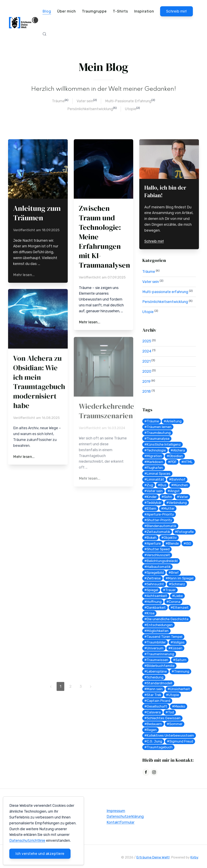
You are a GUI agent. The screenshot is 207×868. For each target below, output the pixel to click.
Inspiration (144, 11)
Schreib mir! (176, 11)
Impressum (116, 812)
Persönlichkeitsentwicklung (90, 109)
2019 (146, 382)
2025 (147, 341)
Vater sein (85, 101)
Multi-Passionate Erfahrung (128, 101)
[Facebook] (146, 772)
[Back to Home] (24, 23)
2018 (147, 391)
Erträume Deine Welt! (153, 858)
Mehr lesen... (24, 275)
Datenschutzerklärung (125, 817)
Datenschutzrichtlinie (27, 841)
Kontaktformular (120, 823)
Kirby (194, 858)
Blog (47, 11)
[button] (44, 34)
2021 (146, 361)
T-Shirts (120, 11)
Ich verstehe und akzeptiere (40, 854)
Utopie (131, 109)
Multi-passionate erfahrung (165, 292)
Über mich (67, 11)
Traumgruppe (94, 11)
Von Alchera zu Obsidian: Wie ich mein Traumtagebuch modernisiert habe (39, 383)
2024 (147, 351)
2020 (147, 371)
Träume (58, 101)
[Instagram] (154, 772)
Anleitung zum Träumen (37, 213)
